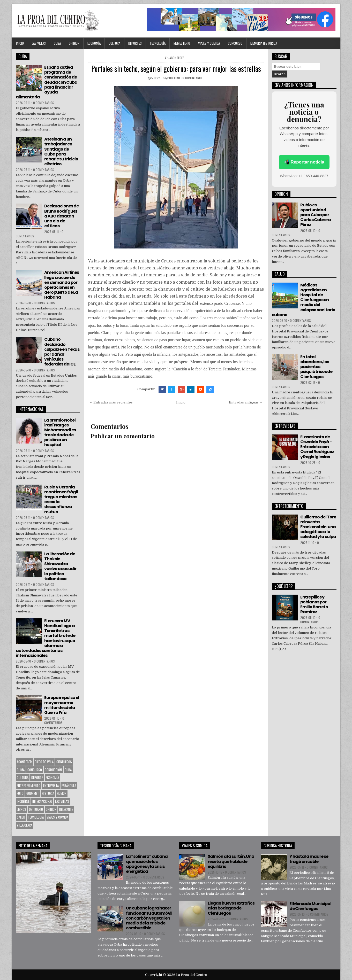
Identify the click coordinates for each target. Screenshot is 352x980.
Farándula (69, 785)
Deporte (37, 777)
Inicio (20, 43)
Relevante (66, 809)
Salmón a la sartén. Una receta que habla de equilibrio (231, 861)
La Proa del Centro (192, 975)
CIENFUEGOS (64, 762)
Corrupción (53, 770)
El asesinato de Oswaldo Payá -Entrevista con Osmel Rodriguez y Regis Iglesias (317, 447)
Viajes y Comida (209, 43)
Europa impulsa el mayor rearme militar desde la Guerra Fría (62, 705)
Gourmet (33, 793)
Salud (21, 817)
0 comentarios (44, 103)
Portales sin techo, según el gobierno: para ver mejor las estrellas (176, 69)
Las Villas (39, 43)
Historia (48, 793)
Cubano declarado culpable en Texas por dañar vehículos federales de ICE (62, 352)
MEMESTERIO (182, 43)
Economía (94, 43)
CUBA (57, 43)
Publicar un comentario (185, 78)
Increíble (23, 801)
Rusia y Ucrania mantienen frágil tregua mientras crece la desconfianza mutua (61, 499)
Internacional (42, 801)
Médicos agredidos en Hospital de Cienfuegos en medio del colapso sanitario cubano (304, 300)
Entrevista (51, 785)
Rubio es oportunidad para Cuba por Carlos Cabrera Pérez (316, 215)
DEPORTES (135, 43)
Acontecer (177, 58)
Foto (20, 793)
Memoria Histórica (264, 43)
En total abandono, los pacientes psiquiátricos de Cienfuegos (316, 367)
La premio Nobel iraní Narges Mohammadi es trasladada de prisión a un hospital (60, 433)
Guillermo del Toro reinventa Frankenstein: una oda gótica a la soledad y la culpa (318, 527)
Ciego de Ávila (44, 762)
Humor (62, 793)
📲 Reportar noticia (304, 162)
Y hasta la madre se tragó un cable (309, 859)
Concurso (235, 43)
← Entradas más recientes (111, 402)
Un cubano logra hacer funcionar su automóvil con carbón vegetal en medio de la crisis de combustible (149, 918)
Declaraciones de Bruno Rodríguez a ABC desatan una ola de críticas (61, 216)
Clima (21, 770)
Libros (21, 809)
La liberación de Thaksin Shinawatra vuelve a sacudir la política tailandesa (60, 566)
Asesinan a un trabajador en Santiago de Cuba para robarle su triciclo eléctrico (61, 151)
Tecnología (158, 43)
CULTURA (114, 43)
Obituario (36, 809)
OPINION (74, 43)
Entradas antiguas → (246, 402)
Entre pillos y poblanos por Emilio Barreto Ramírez (314, 605)
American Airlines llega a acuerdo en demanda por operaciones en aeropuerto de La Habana (62, 285)
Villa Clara (25, 825)
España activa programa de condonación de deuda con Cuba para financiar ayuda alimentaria (47, 82)
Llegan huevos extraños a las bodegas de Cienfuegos (231, 908)
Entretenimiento (29, 785)
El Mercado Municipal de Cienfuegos (310, 906)
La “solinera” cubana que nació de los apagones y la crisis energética (147, 864)
